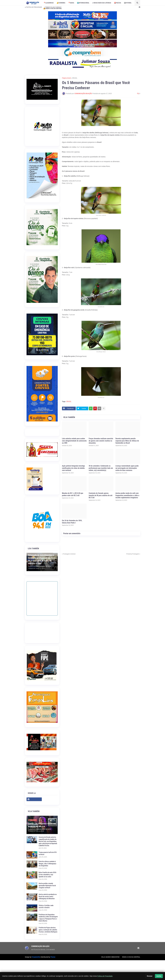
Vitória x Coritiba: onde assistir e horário (46, 907)
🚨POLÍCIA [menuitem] (118, 3)
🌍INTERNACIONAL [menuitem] (83, 3)
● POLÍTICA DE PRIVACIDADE (33, 7)
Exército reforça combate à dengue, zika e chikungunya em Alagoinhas (47, 864)
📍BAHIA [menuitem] (71, 3)
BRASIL (75, 78)
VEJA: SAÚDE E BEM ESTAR (110, 957)
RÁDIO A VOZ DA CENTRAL (131, 957)
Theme (53, 957)
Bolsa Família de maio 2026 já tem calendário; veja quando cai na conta (47, 875)
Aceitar (159, 976)
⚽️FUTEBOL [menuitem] (128, 3)
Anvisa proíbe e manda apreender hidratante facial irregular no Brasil (47, 885)
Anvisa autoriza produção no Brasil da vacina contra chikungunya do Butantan (48, 896)
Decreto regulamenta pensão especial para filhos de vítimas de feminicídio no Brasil (127, 441)
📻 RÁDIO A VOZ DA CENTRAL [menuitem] (53, 8)
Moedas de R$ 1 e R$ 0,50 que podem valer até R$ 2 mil (73, 494)
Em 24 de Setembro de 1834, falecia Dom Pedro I (72, 522)
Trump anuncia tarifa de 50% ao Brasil (48, 853)
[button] (137, 3)
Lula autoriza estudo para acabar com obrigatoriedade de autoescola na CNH (74, 441)
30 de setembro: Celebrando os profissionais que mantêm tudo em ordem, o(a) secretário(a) (101, 468)
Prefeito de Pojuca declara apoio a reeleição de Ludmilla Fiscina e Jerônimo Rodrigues (48, 930)
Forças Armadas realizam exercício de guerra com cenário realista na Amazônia (101, 441)
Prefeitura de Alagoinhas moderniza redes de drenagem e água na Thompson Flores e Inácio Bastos (48, 918)
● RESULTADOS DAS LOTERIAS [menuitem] (102, 3)
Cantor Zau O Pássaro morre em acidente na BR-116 (42, 825)
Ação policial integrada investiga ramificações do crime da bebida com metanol (73, 468)
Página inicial (66, 78)
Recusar (150, 976)
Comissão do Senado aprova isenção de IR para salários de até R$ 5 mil (101, 495)
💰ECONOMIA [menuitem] (61, 3)
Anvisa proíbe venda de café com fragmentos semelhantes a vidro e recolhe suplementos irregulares (127, 495)
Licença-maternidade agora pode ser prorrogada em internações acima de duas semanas (127, 468)
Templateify (36, 957)
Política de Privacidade (105, 976)
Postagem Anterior (69, 554)
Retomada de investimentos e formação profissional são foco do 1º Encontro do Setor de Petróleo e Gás (42, 559)
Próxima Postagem (133, 554)
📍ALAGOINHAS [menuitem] (49, 3)
